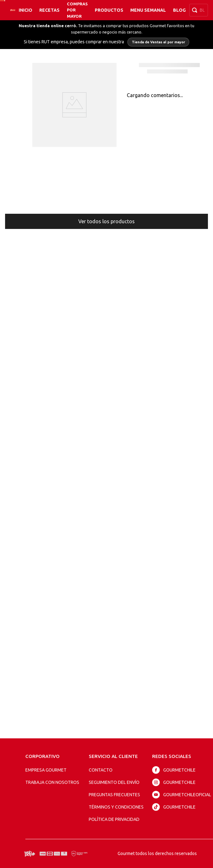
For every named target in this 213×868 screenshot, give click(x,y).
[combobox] (199, 10)
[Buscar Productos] (196, 10)
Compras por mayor (77, 10)
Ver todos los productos (106, 221)
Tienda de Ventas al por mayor (158, 42)
